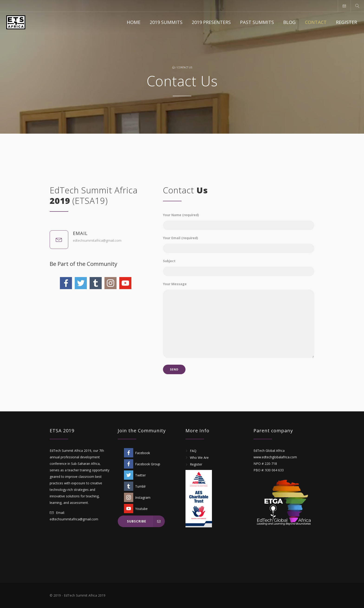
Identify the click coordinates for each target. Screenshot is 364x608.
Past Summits (257, 22)
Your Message (239, 320)
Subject (239, 265)
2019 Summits (166, 22)
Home (134, 22)
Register (346, 22)
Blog (289, 22)
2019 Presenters (211, 22)
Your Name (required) (239, 219)
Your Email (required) (239, 242)
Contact (316, 22)
